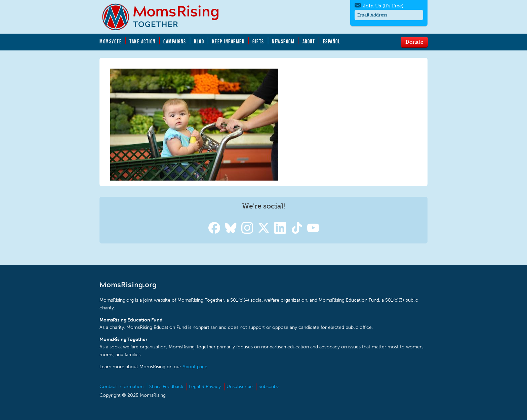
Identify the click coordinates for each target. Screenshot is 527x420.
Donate (414, 42)
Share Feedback (166, 387)
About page (195, 367)
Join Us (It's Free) (383, 6)
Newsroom (283, 41)
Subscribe (269, 387)
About (309, 41)
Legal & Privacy (205, 387)
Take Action (143, 41)
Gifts (258, 41)
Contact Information (121, 387)
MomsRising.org (165, 17)
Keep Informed (229, 41)
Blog (199, 41)
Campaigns (175, 41)
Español (332, 41)
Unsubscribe (240, 387)
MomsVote (111, 41)
